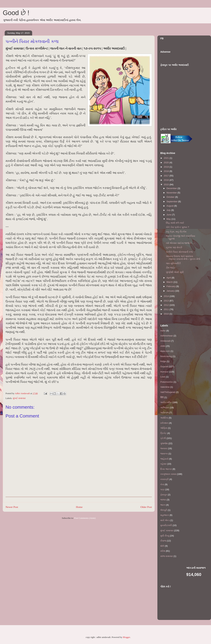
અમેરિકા (164, 418)
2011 (167, 309)
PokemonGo (167, 382)
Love (163, 377)
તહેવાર (163, 464)
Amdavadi (165, 341)
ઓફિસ (164, 428)
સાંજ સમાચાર (167, 556)
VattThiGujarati (168, 392)
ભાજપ (163, 500)
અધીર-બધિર (166, 402)
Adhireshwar (167, 336)
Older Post (146, 507)
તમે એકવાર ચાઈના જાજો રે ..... (180, 243)
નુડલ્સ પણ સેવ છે (174, 247)
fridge (163, 361)
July (169, 210)
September (172, 201)
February (171, 286)
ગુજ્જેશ (164, 443)
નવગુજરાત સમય (168, 474)
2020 (167, 163)
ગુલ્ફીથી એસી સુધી (175, 272)
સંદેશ (163, 551)
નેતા (162, 484)
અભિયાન (165, 408)
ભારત (163, 505)
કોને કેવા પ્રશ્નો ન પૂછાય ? (177, 227)
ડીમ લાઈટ (171, 268)
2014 (167, 296)
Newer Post (12, 507)
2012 (167, 305)
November (172, 193)
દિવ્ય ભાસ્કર (166, 469)
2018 (167, 171)
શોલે (162, 546)
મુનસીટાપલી (166, 525)
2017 (167, 176)
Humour (164, 372)
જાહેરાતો (164, 459)
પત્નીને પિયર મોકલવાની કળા (179, 252)
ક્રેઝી (163, 438)
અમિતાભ (164, 413)
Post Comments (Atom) (85, 518)
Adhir (163, 331)
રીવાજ (163, 541)
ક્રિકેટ (163, 433)
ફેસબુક (164, 495)
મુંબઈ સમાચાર (19, 398)
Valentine (165, 387)
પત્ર (162, 489)
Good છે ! (16, 13)
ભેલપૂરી (164, 510)
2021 (167, 158)
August (170, 206)
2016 (167, 180)
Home (79, 507)
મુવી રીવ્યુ (165, 536)
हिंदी (162, 397)
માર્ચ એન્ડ (165, 520)
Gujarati (164, 367)
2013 (167, 301)
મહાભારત (165, 515)
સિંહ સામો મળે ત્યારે (175, 223)
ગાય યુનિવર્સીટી (173, 263)
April (169, 278)
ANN (163, 346)
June (169, 215)
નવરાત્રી (164, 479)
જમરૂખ (164, 454)
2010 (167, 314)
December (172, 188)
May (169, 219)
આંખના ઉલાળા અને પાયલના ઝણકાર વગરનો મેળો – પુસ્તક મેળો (183, 258)
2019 (167, 167)
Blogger (126, 637)
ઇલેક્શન (164, 423)
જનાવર (164, 448)
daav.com (165, 351)
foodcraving (166, 356)
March (170, 282)
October (171, 197)
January (171, 291)
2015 (167, 185)
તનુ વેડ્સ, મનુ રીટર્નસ (176, 232)
